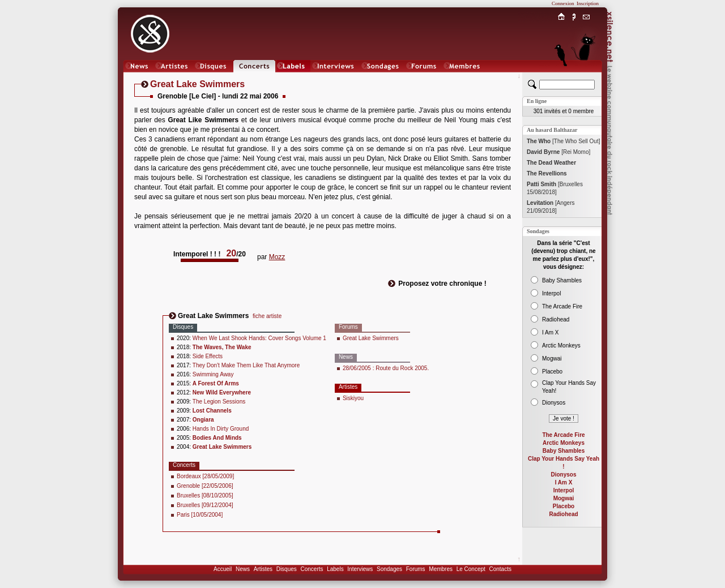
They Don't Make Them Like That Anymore (246, 365)
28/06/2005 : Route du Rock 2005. (386, 368)
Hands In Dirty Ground (221, 429)
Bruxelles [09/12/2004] (205, 505)
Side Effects (208, 356)
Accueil (223, 569)
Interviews (360, 569)
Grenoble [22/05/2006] (205, 486)
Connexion (563, 3)
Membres (441, 569)
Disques (287, 569)
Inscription (588, 3)
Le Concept (471, 569)
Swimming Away (213, 374)
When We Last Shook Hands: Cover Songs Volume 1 (259, 338)
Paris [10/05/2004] (200, 515)
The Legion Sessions (219, 402)
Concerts (312, 569)
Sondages (389, 569)
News (243, 569)
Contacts (500, 569)
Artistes (263, 569)
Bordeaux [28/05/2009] (205, 476)
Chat (587, 77)
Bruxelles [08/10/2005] (205, 495)
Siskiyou (353, 398)
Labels (335, 569)
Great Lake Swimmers (371, 338)
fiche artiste (267, 316)
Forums (416, 569)
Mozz (277, 257)
